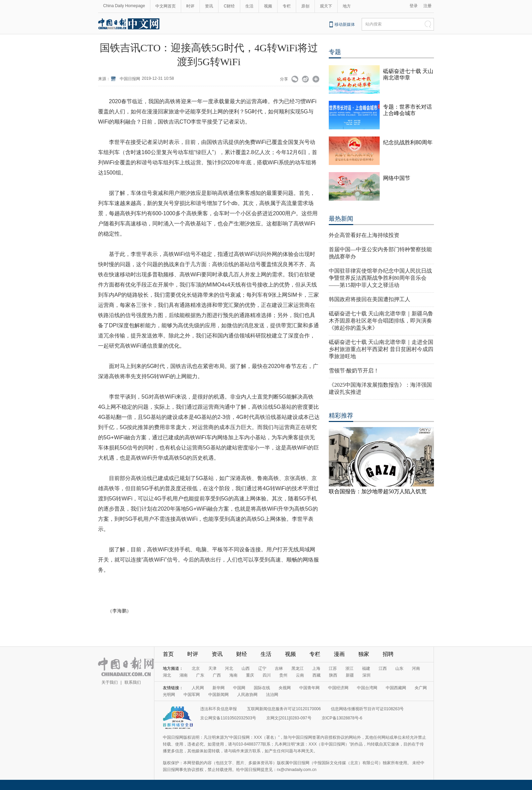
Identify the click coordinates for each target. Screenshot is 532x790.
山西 (246, 668)
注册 (427, 6)
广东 (200, 675)
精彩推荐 (341, 416)
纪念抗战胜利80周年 (408, 142)
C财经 (229, 6)
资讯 (209, 6)
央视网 (285, 688)
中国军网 (192, 695)
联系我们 (133, 682)
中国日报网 (130, 79)
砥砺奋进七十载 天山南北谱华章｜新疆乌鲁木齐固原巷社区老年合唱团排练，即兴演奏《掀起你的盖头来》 (381, 321)
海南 (233, 675)
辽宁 (262, 668)
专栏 (287, 6)
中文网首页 (166, 6)
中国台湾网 (367, 688)
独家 (364, 654)
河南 (416, 668)
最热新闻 (341, 219)
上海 (316, 668)
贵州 (283, 675)
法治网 (272, 695)
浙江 (349, 668)
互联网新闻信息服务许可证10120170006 (284, 709)
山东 (399, 668)
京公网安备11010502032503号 (228, 718)
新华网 (218, 688)
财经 (242, 654)
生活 (249, 6)
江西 (383, 668)
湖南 (184, 675)
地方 (347, 6)
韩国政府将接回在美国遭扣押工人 (369, 299)
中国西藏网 (396, 688)
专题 (335, 52)
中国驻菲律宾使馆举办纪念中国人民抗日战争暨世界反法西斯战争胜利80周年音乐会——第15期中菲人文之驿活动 (380, 278)
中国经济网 (338, 688)
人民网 (198, 688)
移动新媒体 (345, 24)
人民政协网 (247, 695)
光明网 (169, 695)
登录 (414, 6)
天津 (212, 668)
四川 (267, 675)
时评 (190, 6)
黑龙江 (298, 668)
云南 (300, 675)
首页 (168, 654)
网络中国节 (397, 178)
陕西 (333, 675)
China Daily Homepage (124, 6)
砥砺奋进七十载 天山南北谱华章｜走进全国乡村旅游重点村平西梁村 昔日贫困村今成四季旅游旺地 (381, 349)
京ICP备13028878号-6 (342, 718)
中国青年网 (309, 688)
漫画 (339, 654)
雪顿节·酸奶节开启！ (354, 371)
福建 (366, 668)
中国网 (239, 688)
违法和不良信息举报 (218, 709)
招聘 (388, 654)
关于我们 (110, 682)
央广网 (421, 688)
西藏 (317, 675)
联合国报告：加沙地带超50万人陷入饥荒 (378, 491)
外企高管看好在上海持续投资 (364, 235)
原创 (305, 6)
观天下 (326, 6)
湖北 (167, 675)
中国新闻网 (218, 695)
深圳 (366, 675)
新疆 (350, 675)
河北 (229, 668)
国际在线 (262, 688)
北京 (196, 668)
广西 (217, 675)
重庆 (250, 675)
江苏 (333, 668)
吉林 (279, 668)
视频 (268, 6)
